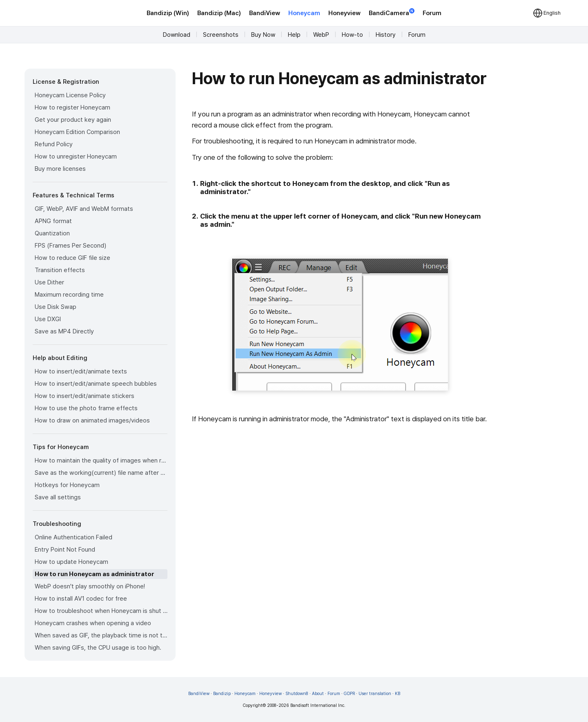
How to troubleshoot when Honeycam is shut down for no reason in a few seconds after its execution (101, 611)
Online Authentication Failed (73, 537)
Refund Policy (54, 144)
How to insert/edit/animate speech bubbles (96, 384)
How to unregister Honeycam (76, 156)
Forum (432, 13)
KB (398, 694)
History (386, 35)
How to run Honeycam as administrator (95, 574)
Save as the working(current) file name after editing (101, 473)
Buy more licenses (60, 169)
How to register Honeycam (72, 107)
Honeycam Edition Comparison (77, 132)
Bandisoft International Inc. (318, 705)
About (318, 694)
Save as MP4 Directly (64, 331)
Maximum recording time (69, 295)
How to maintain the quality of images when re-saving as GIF (101, 460)
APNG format (53, 221)
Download (177, 35)
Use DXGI (48, 319)
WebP (321, 35)
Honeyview (344, 13)
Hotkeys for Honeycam (67, 485)
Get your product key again (73, 120)
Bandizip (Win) (168, 13)
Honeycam (304, 13)
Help (294, 35)
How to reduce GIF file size (72, 258)
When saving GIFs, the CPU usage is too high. (98, 648)
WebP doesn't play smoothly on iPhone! (90, 586)
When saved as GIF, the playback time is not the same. (101, 635)
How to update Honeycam (71, 562)
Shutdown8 (297, 694)
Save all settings (58, 497)
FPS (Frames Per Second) (70, 246)
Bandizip (222, 694)
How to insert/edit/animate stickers (85, 396)
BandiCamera (392, 12)
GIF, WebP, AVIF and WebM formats (84, 209)
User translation (375, 694)
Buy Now (263, 35)
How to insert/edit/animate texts (81, 371)
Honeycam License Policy (70, 95)
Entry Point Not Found (65, 550)
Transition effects (60, 270)
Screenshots (221, 35)
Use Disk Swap (56, 307)
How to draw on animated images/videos (92, 420)
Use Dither (49, 282)
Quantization (52, 233)
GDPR (349, 694)
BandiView (265, 13)
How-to (352, 35)
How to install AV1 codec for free (81, 599)
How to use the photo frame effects (86, 408)
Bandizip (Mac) (219, 13)
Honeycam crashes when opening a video (93, 623)
